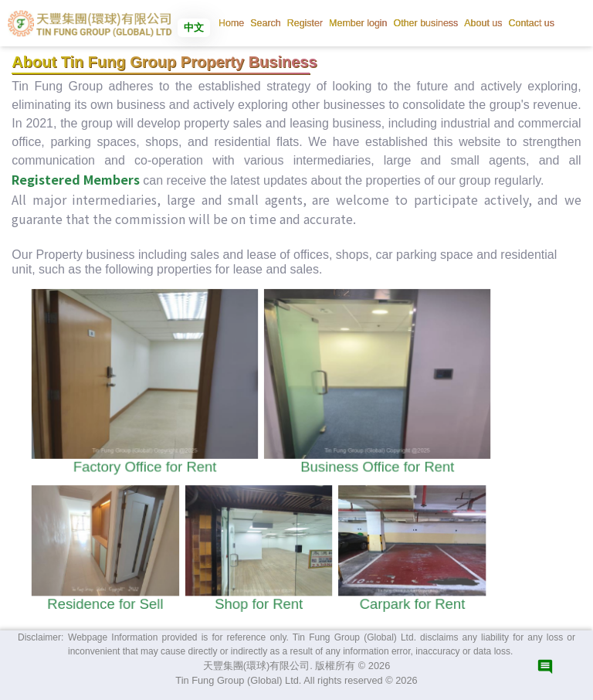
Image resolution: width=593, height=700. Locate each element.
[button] (265, 23)
